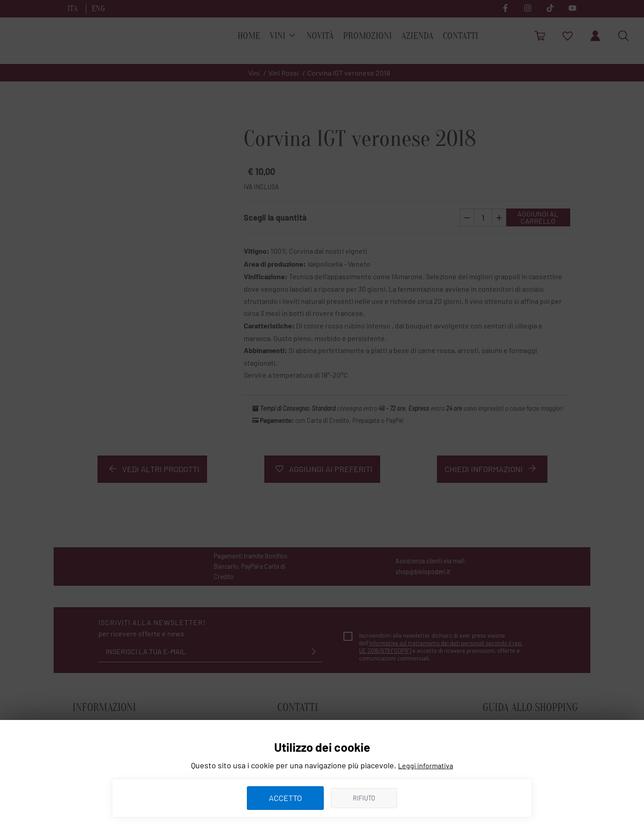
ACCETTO (285, 798)
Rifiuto (364, 798)
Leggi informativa (426, 765)
